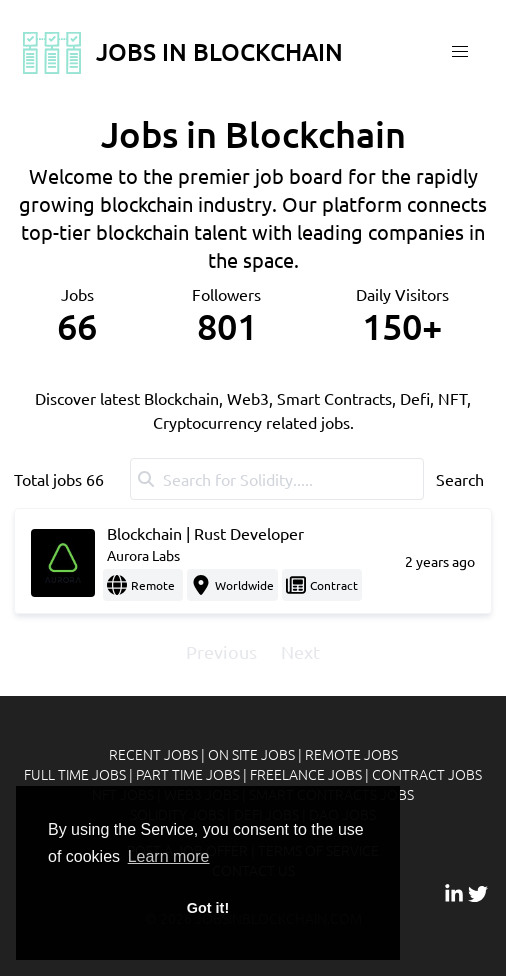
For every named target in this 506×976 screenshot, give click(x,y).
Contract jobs (427, 774)
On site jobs (251, 754)
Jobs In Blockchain (181, 52)
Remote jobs (351, 754)
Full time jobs (75, 774)
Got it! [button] (208, 908)
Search (460, 479)
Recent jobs (153, 754)
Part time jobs (188, 774)
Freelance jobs (306, 774)
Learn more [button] (169, 856)
